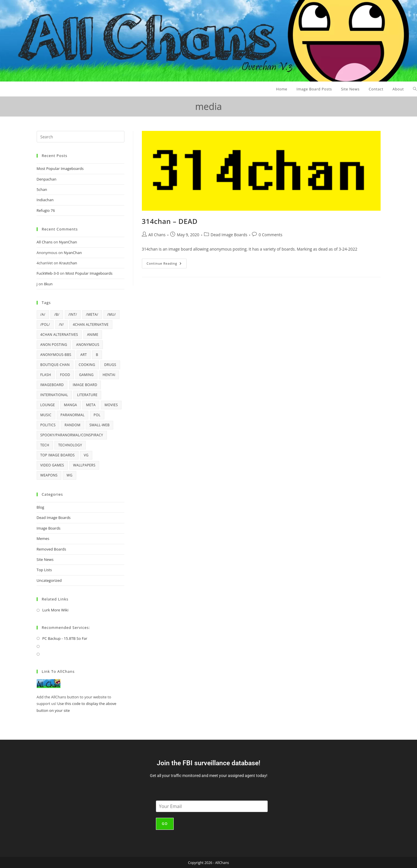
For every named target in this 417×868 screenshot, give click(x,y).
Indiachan (45, 200)
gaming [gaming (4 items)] (86, 375)
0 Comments (270, 235)
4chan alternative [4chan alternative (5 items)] (91, 324)
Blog (41, 507)
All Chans (157, 235)
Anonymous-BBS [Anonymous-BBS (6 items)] (56, 355)
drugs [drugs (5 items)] (110, 365)
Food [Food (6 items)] (65, 375)
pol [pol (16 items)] (97, 415)
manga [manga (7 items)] (71, 405)
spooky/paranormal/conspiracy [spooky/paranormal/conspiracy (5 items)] (72, 435)
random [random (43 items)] (72, 425)
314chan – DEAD (170, 221)
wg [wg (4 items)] (69, 475)
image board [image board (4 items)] (85, 385)
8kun (48, 284)
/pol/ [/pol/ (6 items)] (45, 324)
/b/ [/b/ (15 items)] (57, 314)
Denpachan (47, 179)
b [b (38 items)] (97, 355)
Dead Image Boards (229, 235)
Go (165, 824)
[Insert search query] (81, 137)
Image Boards (49, 528)
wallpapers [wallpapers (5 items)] (84, 465)
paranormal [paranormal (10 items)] (73, 415)
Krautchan (68, 263)
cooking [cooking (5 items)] (87, 365)
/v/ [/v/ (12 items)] (61, 324)
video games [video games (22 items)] (52, 465)
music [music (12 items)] (46, 415)
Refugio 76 (46, 210)
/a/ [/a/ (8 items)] (43, 314)
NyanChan (68, 242)
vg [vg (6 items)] (86, 455)
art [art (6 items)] (84, 355)
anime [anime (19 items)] (93, 335)
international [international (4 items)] (54, 395)
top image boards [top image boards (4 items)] (58, 455)
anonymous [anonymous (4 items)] (88, 345)
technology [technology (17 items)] (70, 445)
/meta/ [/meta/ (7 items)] (92, 314)
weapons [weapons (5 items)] (49, 475)
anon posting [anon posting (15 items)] (54, 345)
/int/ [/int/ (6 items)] (73, 314)
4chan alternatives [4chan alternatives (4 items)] (59, 335)
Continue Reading (167, 262)
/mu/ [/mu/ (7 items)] (111, 314)
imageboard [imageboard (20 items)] (52, 385)
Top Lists (44, 570)
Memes (43, 538)
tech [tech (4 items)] (45, 445)
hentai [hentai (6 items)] (109, 375)
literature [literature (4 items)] (87, 395)
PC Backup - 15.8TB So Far (65, 638)
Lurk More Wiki (55, 610)
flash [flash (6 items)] (46, 375)
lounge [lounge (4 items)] (48, 405)
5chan (42, 189)
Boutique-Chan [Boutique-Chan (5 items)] (55, 365)
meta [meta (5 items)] (91, 405)
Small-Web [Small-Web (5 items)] (99, 425)
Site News (45, 559)
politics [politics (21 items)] (48, 425)
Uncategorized (49, 580)
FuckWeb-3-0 (48, 273)
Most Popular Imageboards (60, 168)
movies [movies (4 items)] (111, 405)
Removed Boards (51, 549)
